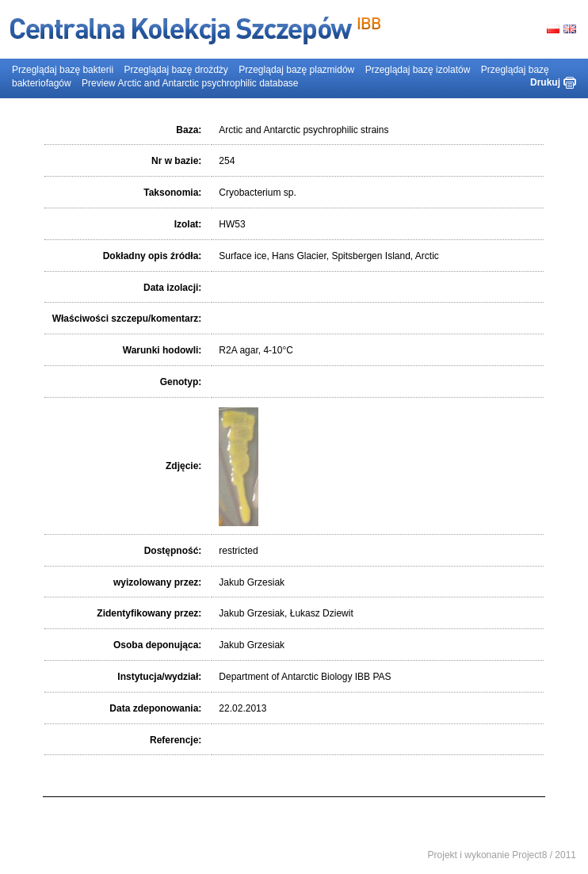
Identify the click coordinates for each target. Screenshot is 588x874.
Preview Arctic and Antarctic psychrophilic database (190, 83)
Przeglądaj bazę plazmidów (296, 70)
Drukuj (545, 82)
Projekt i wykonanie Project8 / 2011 (502, 855)
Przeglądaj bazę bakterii (63, 70)
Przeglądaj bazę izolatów (418, 70)
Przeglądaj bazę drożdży (176, 70)
